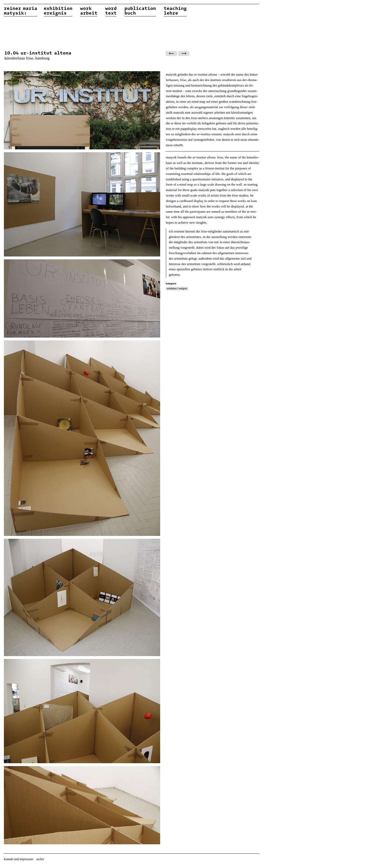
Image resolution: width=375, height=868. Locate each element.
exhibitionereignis (58, 11)
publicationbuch (140, 11)
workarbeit (89, 11)
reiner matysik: (21, 11)
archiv (40, 859)
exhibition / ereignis (177, 289)
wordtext (111, 11)
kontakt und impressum (19, 859)
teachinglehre (175, 11)
